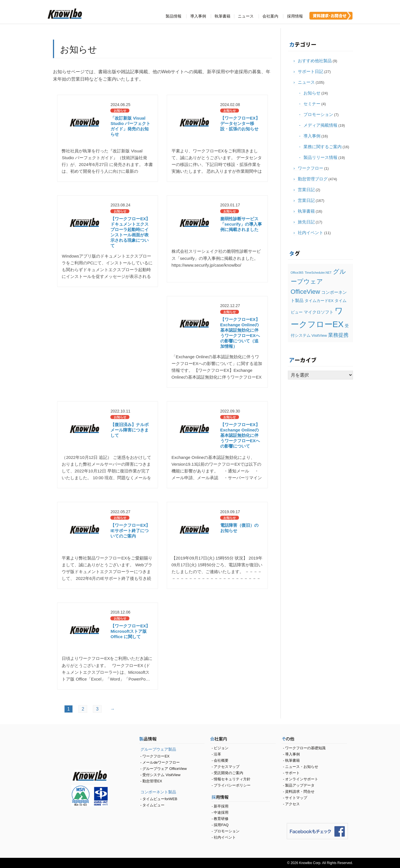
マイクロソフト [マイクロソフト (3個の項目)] (319, 312)
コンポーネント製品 (158, 792)
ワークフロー (311, 168)
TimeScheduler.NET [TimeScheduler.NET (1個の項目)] (318, 273)
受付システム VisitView (161, 775)
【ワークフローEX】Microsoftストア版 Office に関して (130, 631)
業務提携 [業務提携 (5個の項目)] (338, 335)
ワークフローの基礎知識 (305, 748)
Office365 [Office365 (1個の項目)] (297, 273)
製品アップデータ (300, 785)
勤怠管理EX (152, 781)
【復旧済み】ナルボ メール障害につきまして (130, 430)
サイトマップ (296, 798)
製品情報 (174, 16)
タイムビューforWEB (160, 799)
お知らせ (312, 93)
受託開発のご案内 (228, 773)
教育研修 (221, 819)
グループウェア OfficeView (164, 769)
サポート (292, 773)
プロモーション (318, 114)
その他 (314, 740)
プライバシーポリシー (232, 785)
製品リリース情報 (320, 157)
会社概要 (221, 760)
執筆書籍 (223, 16)
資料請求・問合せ (300, 792)
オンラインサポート (302, 779)
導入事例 (198, 16)
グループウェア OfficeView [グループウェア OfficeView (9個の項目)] (318, 282)
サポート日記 (311, 71)
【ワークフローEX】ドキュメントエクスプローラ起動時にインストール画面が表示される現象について (130, 232)
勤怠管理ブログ (313, 179)
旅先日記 (306, 222)
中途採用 (221, 812)
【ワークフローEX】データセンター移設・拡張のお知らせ (240, 123)
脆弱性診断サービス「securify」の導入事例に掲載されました (241, 224)
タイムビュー (153, 805)
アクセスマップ (227, 767)
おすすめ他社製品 (315, 61)
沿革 (217, 754)
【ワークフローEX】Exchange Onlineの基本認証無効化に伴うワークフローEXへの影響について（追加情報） (240, 333)
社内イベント (311, 233)
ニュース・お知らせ (302, 767)
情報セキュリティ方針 (232, 779)
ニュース (246, 16)
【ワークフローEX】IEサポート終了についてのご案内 (130, 531)
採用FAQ (221, 825)
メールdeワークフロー (161, 762)
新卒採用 (221, 806)
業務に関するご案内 (323, 147)
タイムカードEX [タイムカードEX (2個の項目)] (319, 301)
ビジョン (221, 748)
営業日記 (306, 190)
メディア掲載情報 (320, 125)
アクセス (292, 804)
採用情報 (295, 16)
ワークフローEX (156, 756)
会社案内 (270, 16)
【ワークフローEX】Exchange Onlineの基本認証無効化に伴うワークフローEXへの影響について (240, 435)
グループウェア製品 (158, 749)
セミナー (312, 104)
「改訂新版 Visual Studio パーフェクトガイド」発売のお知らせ (130, 126)
